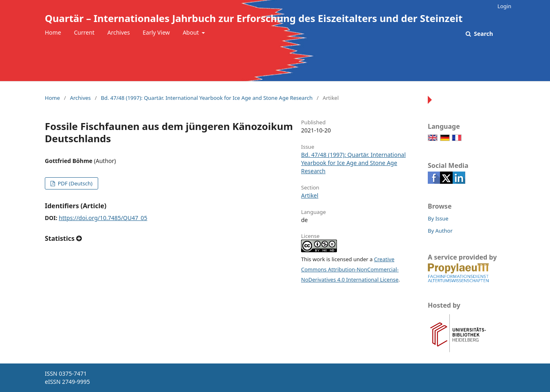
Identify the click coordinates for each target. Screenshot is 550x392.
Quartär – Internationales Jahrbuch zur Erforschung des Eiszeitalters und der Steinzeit (254, 18)
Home (53, 32)
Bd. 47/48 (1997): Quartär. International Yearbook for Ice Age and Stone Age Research (207, 98)
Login (504, 6)
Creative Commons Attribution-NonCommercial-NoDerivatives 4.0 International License (350, 269)
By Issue (438, 218)
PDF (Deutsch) (74, 183)
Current (84, 32)
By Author (440, 231)
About (191, 32)
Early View (156, 32)
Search (483, 34)
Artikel (310, 195)
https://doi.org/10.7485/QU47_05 (103, 218)
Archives (119, 32)
